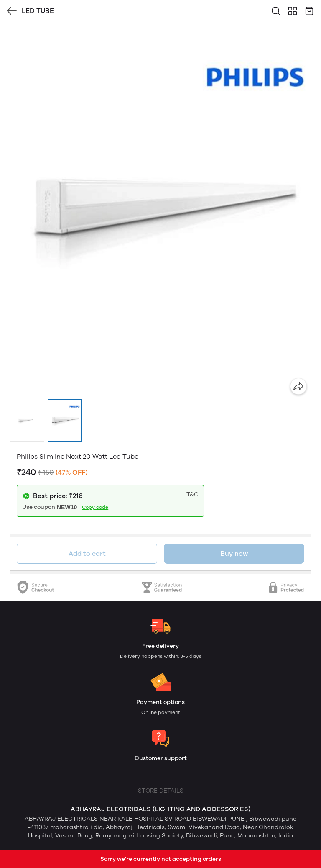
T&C (192, 494)
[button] (27, 420)
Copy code (95, 507)
